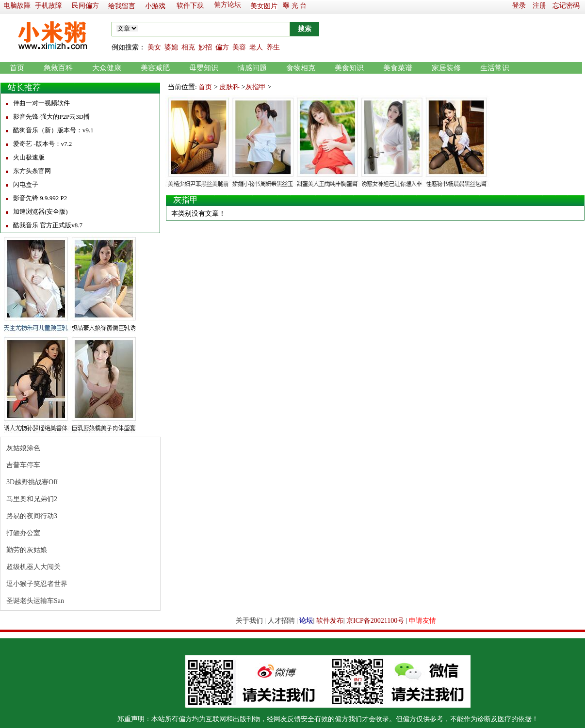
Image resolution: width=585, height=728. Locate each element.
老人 (256, 47)
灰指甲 (256, 87)
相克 (188, 47)
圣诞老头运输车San (35, 601)
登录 (519, 6)
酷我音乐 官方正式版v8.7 (48, 225)
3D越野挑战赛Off (32, 482)
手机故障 (49, 6)
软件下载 (190, 6)
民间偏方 (85, 6)
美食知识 (349, 68)
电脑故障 (17, 6)
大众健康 (107, 68)
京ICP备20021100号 (375, 621)
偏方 (222, 47)
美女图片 (264, 6)
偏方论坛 (227, 5)
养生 (273, 47)
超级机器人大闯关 (33, 567)
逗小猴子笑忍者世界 (37, 584)
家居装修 (446, 68)
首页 (17, 68)
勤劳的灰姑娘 (27, 550)
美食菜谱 (398, 68)
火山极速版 (29, 157)
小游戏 (155, 6)
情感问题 (252, 68)
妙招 (205, 47)
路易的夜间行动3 (32, 516)
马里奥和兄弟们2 (32, 499)
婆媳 (171, 47)
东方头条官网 (32, 171)
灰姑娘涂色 (23, 448)
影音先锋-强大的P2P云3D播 (51, 117)
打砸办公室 (23, 533)
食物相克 (301, 68)
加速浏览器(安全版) (41, 212)
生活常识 (495, 68)
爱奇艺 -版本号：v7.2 (42, 144)
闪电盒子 (26, 184)
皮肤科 (229, 87)
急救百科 (58, 68)
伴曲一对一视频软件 (41, 103)
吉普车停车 (23, 465)
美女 (154, 47)
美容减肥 (155, 68)
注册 (539, 6)
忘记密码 (566, 6)
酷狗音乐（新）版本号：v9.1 (53, 130)
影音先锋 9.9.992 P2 (40, 198)
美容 (239, 47)
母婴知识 (204, 68)
